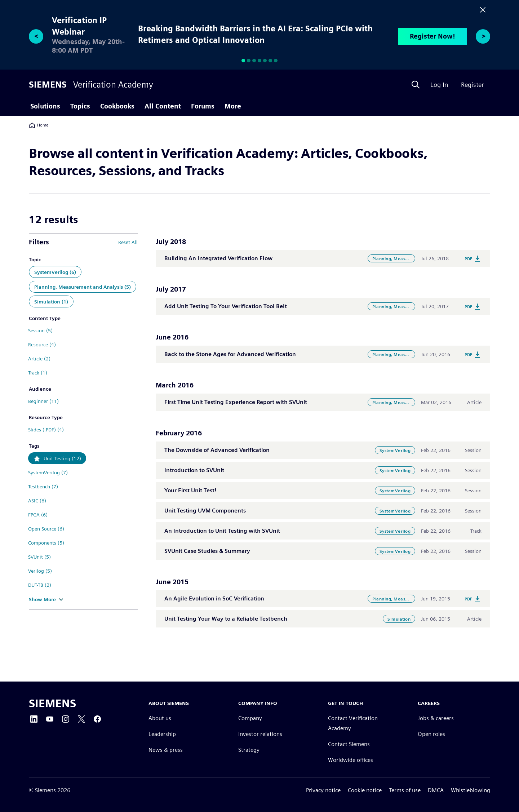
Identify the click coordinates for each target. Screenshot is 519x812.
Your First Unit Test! (190, 490)
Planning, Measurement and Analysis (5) (83, 287)
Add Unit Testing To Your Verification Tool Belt (226, 306)
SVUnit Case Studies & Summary (207, 551)
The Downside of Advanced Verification (217, 450)
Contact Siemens (349, 744)
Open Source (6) (46, 529)
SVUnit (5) (39, 557)
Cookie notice (365, 790)
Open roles (431, 734)
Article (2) (39, 359)
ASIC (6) (37, 501)
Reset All (128, 242)
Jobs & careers (436, 718)
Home (39, 125)
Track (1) (38, 373)
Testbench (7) (43, 487)
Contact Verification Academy (353, 724)
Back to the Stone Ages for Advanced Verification (230, 354)
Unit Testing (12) (62, 458)
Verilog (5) (40, 571)
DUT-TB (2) (40, 585)
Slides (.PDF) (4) (46, 430)
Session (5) (40, 330)
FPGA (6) (38, 515)
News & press (166, 750)
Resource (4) (42, 345)
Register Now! (432, 36)
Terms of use (405, 790)
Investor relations (260, 734)
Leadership (162, 734)
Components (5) (46, 543)
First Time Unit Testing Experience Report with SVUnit (236, 402)
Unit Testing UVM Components (205, 511)
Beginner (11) (43, 401)
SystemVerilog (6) (55, 272)
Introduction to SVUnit (194, 470)
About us (160, 718)
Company (250, 718)
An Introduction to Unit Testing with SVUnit (222, 531)
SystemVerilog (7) (48, 472)
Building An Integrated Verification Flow (218, 258)
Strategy (249, 750)
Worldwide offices (351, 760)
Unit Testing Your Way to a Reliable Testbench (226, 619)
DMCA (436, 790)
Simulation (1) (51, 302)
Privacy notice (323, 790)
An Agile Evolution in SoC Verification (214, 598)
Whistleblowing (471, 790)
